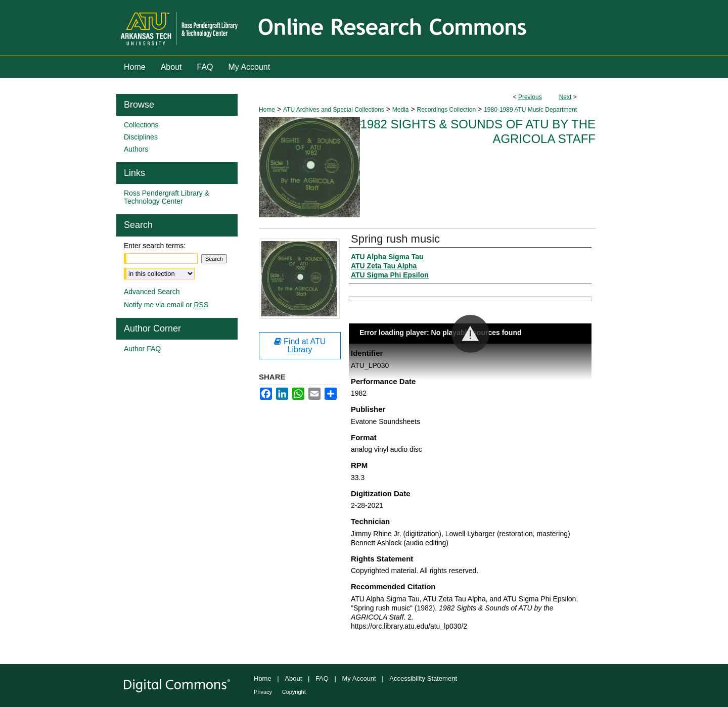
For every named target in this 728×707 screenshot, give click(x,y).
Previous (530, 97)
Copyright (294, 692)
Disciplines (141, 137)
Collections (141, 125)
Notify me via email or (166, 305)
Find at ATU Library (300, 345)
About (293, 678)
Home (267, 110)
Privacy (263, 692)
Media (401, 110)
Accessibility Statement (423, 678)
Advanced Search (152, 292)
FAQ (322, 678)
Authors (136, 149)
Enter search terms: (155, 246)
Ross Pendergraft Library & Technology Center (167, 197)
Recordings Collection (446, 110)
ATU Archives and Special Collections (334, 110)
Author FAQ (142, 349)
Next (565, 97)
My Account (359, 678)
